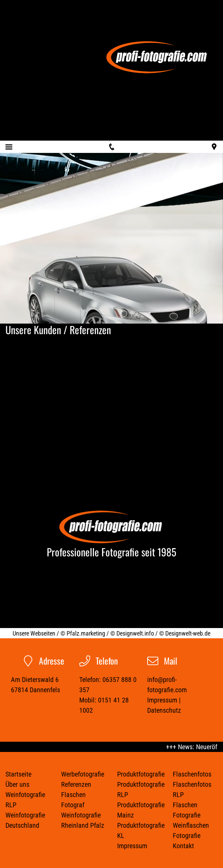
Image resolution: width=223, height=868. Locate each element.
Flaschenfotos (192, 774)
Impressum (162, 700)
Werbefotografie (83, 774)
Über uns (17, 784)
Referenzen (76, 784)
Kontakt (183, 846)
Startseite (18, 774)
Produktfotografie (141, 774)
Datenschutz (164, 710)
